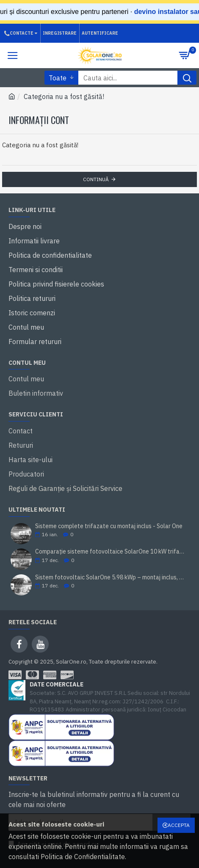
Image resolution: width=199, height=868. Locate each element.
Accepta (179, 825)
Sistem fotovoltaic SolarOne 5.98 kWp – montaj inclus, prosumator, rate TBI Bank (110, 577)
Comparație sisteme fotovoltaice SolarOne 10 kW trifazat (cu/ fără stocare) (110, 552)
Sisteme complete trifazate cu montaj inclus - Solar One (109, 526)
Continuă (96, 179)
